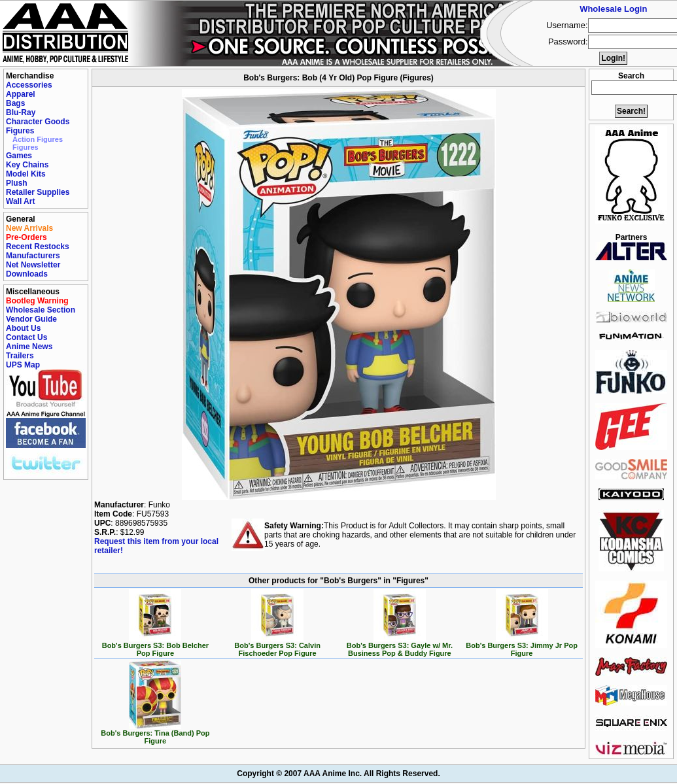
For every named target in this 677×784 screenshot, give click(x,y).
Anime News (29, 347)
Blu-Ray (21, 112)
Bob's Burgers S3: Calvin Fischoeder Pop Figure (277, 646)
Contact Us (26, 337)
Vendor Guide (31, 319)
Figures (20, 131)
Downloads (27, 274)
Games (19, 156)
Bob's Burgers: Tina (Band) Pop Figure (155, 734)
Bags (15, 103)
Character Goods (38, 122)
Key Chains (27, 165)
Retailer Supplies (38, 192)
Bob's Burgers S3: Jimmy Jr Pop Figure (522, 646)
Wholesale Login (613, 9)
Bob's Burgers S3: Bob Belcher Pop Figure (155, 646)
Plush (17, 183)
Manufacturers (33, 256)
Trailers (20, 356)
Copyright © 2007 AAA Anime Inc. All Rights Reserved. (338, 774)
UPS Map (23, 365)
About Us (23, 328)
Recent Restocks (38, 247)
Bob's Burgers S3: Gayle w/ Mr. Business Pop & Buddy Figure (400, 646)
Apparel (21, 94)
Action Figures (38, 139)
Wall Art (20, 201)
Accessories (29, 85)
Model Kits (26, 174)
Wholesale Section (41, 310)
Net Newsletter (33, 265)
